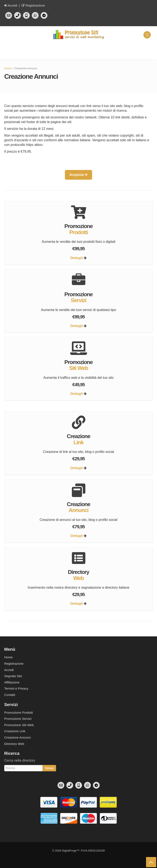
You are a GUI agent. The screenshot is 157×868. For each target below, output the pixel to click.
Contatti (10, 695)
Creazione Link (15, 731)
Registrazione (33, 5)
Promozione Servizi (18, 719)
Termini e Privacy (16, 688)
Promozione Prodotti (19, 712)
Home (8, 68)
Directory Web (14, 744)
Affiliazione (12, 682)
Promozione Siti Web (19, 725)
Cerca (49, 768)
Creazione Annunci (17, 737)
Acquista (78, 175)
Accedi (11, 5)
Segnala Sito (13, 676)
